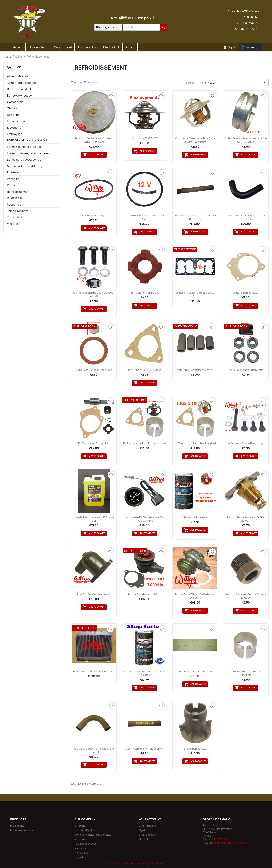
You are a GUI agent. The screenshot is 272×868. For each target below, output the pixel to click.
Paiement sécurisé (86, 844)
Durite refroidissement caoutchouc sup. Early (195, 217)
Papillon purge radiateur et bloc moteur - (246, 519)
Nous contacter (84, 848)
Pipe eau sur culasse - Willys (94, 594)
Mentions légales (85, 830)
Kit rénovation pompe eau (94, 443)
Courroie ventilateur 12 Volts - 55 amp (144, 217)
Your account (150, 819)
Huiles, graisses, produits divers (29, 153)
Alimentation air (18, 76)
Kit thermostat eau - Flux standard (195, 443)
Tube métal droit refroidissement (144, 749)
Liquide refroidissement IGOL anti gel (94, 519)
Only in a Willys (39, 47)
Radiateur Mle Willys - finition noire (94, 672)
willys (14, 68)
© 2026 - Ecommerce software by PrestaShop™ (136, 863)
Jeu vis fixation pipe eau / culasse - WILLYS (94, 294)
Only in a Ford (63, 47)
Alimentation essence (22, 83)
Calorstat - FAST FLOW (144, 138)
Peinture (13, 173)
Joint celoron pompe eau (144, 293)
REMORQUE (15, 198)
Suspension (15, 205)
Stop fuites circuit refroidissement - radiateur (144, 673)
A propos (80, 839)
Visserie (13, 224)
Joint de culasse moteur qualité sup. (195, 294)
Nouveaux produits (22, 830)
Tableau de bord (18, 211)
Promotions (17, 826)
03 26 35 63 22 (220, 839)
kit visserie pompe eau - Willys (246, 443)
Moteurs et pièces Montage (26, 166)
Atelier (130, 47)
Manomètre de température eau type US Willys (144, 519)
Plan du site (81, 853)
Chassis (12, 108)
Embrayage (15, 134)
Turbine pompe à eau (195, 749)
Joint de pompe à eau (246, 293)
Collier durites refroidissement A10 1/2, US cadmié (246, 140)
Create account (148, 835)
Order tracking (147, 826)
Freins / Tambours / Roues (24, 147)
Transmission (16, 217)
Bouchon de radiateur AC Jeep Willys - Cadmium (94, 140)
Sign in (143, 830)
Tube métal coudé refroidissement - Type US (94, 750)
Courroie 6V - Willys (94, 216)
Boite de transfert (19, 89)
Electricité (14, 128)
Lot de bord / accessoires (24, 160)
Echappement (17, 121)
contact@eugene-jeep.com (230, 843)
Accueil (18, 47)
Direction (13, 115)
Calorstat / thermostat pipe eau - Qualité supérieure (195, 140)
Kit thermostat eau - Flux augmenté (144, 443)
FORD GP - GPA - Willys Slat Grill (28, 140)
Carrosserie (15, 102)
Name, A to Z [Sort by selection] (233, 83)
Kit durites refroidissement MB (195, 370)
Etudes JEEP (112, 47)
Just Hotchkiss (88, 47)
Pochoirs (13, 179)
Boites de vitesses (19, 96)
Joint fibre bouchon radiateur (94, 370)
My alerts (144, 839)
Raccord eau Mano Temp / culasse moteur (246, 596)
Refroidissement (18, 192)
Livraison (80, 826)
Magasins (80, 857)
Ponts (11, 185)
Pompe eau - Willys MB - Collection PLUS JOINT (195, 596)
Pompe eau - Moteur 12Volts (144, 594)
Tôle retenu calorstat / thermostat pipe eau (246, 673)
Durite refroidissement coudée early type (246, 217)
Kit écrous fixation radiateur (246, 370)
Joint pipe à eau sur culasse (144, 370)
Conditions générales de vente (93, 835)
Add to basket (94, 155)
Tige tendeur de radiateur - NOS (195, 672)
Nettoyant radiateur (195, 517)
